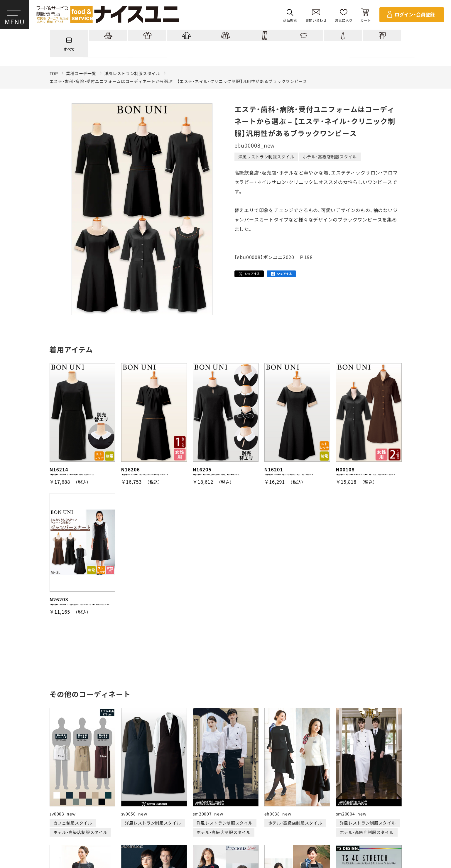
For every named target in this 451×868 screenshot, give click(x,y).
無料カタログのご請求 (328, 831)
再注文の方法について (94, 831)
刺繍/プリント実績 (183, 809)
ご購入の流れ (52, 831)
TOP (54, 73)
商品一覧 (94, 809)
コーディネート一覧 (134, 809)
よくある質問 (352, 809)
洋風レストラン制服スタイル (132, 73)
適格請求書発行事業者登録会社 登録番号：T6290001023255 (226, 789)
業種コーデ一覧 (81, 73)
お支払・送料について (144, 831)
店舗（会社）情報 (313, 809)
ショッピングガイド (234, 809)
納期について (185, 831)
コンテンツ (276, 809)
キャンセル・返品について (231, 831)
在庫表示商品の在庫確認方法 (385, 831)
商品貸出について (280, 831)
